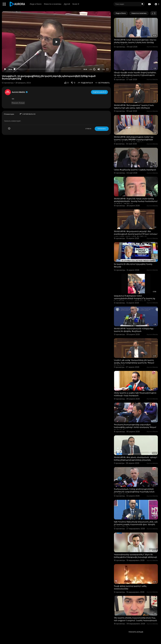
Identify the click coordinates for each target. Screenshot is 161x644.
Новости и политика (53, 4)
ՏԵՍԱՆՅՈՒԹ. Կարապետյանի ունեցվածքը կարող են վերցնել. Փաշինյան (134, 330)
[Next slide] (155, 13)
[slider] (48, 69)
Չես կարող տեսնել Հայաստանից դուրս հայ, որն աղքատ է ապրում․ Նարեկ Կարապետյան (135, 619)
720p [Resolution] (103, 69)
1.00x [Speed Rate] (90, 69)
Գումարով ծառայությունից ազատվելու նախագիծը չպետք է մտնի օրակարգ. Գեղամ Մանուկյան (135, 427)
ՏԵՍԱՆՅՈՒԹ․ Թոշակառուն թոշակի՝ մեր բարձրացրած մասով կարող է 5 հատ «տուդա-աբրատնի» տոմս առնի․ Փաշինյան (136, 234)
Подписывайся (100, 92)
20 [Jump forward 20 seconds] (95, 69)
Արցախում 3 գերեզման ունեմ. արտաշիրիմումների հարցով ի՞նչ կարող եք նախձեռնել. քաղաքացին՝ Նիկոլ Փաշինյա (135, 298)
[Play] (5, 69)
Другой (67, 4)
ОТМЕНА (88, 129)
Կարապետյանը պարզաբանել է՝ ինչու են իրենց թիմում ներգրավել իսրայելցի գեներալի (135, 556)
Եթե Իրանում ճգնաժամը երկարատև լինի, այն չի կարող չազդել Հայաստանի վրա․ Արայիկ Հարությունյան (136, 524)
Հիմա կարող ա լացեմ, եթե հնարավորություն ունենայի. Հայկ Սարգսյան (135, 394)
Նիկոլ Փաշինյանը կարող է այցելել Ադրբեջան (135, 170)
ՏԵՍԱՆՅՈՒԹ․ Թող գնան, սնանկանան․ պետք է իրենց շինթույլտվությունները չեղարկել (136, 459)
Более (76, 4)
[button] (156, 4)
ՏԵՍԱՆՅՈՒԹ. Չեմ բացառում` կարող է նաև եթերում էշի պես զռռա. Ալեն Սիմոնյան (134, 107)
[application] (56, 42)
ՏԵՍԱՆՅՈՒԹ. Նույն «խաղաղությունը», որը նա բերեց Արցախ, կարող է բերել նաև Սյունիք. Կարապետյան (135, 42)
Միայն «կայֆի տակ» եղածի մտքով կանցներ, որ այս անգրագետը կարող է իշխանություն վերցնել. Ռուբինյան (135, 75)
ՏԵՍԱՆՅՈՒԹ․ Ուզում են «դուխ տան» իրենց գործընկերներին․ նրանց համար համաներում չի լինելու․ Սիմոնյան (136, 201)
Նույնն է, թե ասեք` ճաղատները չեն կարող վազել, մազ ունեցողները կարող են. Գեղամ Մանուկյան (134, 363)
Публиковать (102, 129)
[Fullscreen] (107, 69)
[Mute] (99, 69)
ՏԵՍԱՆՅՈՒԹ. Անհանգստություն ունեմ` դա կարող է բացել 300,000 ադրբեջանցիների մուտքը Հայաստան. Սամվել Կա (134, 140)
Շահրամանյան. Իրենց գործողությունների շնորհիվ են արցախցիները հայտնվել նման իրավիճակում (134, 492)
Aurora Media (20, 92)
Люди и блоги (36, 4)
